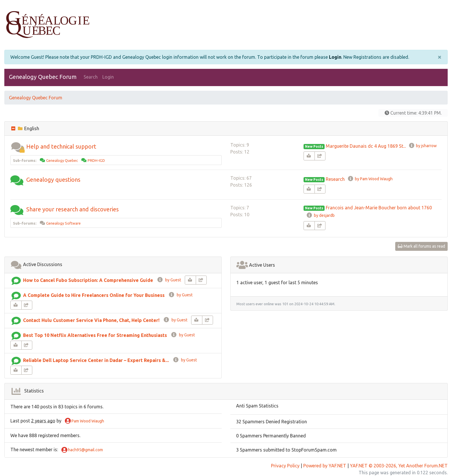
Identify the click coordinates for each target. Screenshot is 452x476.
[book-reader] (309, 156)
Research (335, 179)
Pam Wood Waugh (84, 421)
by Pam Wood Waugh (370, 179)
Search (91, 77)
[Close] (440, 57)
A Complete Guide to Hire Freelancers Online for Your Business (94, 295)
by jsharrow (423, 146)
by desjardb (320, 215)
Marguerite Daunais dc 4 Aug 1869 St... (366, 146)
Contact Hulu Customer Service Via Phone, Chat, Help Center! (91, 320)
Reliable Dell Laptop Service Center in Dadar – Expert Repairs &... (96, 360)
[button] (18, 146)
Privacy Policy (285, 466)
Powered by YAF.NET (325, 466)
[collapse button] (14, 128)
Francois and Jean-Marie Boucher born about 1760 (379, 208)
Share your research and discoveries (72, 209)
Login (335, 57)
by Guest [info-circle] (169, 280)
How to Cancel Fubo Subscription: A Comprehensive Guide (88, 280)
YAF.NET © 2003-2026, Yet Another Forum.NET (399, 466)
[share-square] (320, 156)
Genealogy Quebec (62, 160)
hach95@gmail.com (82, 450)
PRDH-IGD (96, 160)
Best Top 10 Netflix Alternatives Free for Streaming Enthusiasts (95, 335)
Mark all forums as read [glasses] (422, 246)
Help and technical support (61, 146)
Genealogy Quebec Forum (43, 77)
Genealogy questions (53, 180)
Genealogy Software (63, 223)
